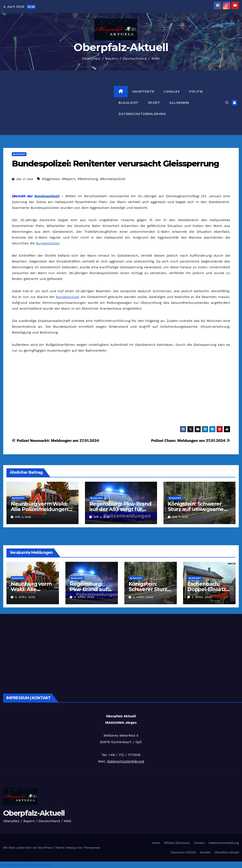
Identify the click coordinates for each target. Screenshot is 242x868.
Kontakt (205, 852)
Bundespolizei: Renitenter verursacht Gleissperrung (115, 164)
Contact (199, 843)
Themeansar (92, 848)
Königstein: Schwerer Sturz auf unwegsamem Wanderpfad (198, 509)
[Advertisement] (59, 103)
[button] (227, 103)
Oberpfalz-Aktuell (121, 47)
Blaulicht (129, 103)
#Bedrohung (88, 179)
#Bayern (69, 179)
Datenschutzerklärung (142, 114)
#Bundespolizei (113, 179)
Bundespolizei (46, 196)
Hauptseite (143, 92)
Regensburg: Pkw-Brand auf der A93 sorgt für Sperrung (120, 509)
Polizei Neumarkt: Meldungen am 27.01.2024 (55, 440)
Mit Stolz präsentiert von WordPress (28, 848)
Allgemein (179, 103)
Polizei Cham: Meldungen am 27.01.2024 (191, 440)
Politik (196, 92)
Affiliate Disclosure (177, 843)
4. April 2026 (25, 597)
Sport (154, 103)
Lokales (172, 92)
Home (156, 843)
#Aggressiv (51, 179)
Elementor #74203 (183, 852)
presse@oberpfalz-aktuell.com (26, 865)
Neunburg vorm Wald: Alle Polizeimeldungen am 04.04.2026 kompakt (41, 509)
